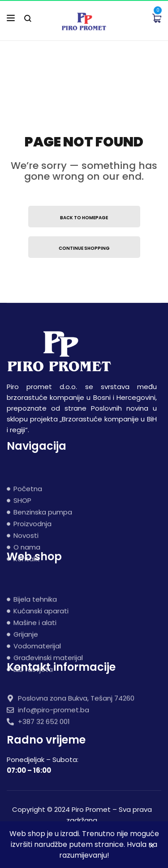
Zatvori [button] (152, 847)
